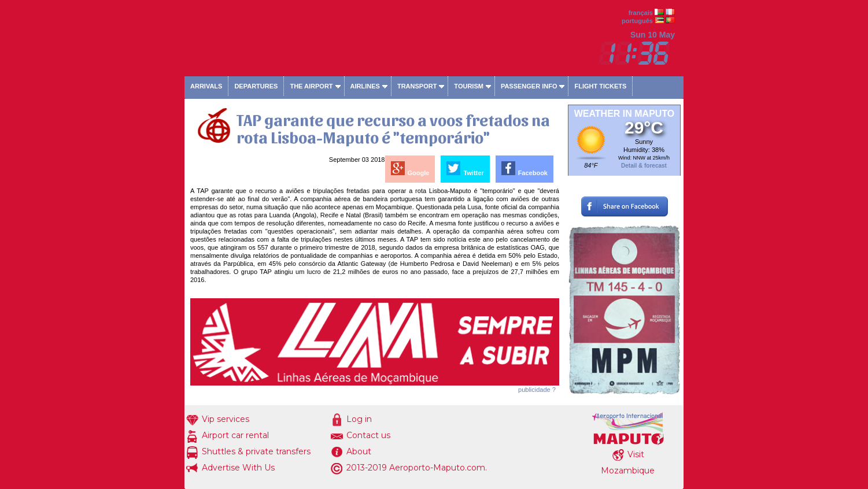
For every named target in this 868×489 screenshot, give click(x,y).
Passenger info (529, 86)
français (641, 13)
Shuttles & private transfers (256, 451)
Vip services (226, 419)
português (637, 21)
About (359, 451)
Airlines (365, 86)
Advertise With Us (238, 468)
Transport (417, 86)
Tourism (469, 86)
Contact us (368, 435)
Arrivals (206, 86)
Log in (359, 419)
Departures (256, 86)
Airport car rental (235, 435)
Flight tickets (600, 86)
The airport (311, 86)
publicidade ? (537, 390)
